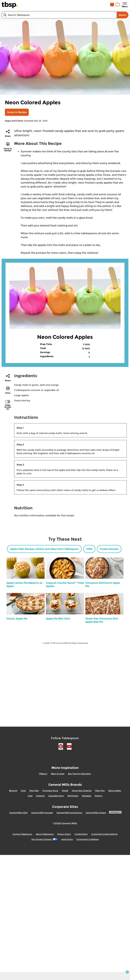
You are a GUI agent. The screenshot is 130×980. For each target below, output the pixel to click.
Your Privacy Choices (44, 839)
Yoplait (65, 791)
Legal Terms (67, 839)
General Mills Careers (96, 813)
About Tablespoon (45, 834)
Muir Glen (34, 791)
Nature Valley (115, 791)
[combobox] (59, 15)
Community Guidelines (88, 839)
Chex (23, 791)
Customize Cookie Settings (104, 834)
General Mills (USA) (18, 813)
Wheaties (87, 796)
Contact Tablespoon (22, 834)
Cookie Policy (81, 834)
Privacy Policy (64, 834)
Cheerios (40, 796)
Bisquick (13, 791)
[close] (127, 972)
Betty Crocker (58, 774)
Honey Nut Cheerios (82, 791)
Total (30, 796)
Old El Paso (73, 796)
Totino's (98, 796)
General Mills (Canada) (42, 813)
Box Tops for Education (79, 774)
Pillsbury (43, 774)
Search (122, 15)
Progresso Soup (50, 791)
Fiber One (100, 791)
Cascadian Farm (56, 796)
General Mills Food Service (69, 813)
